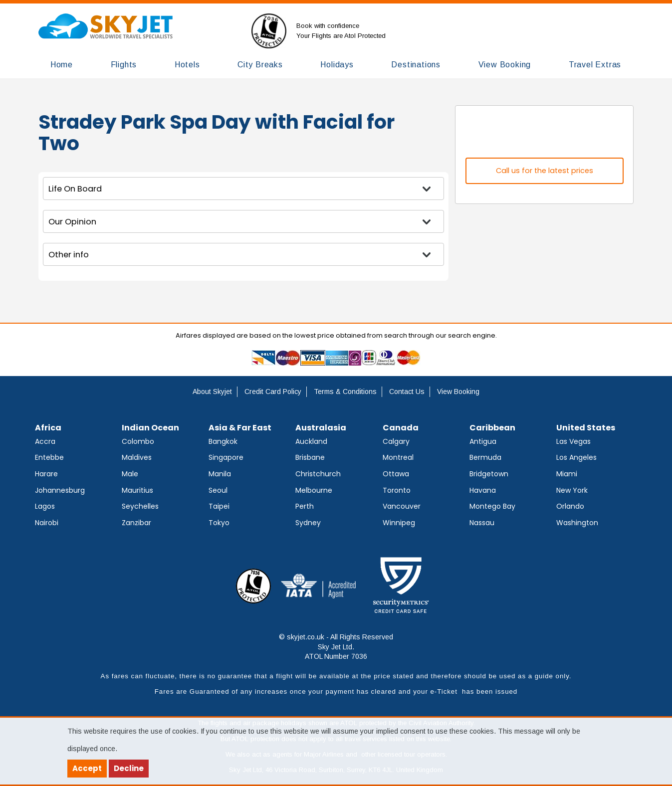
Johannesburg (60, 490)
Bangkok (223, 441)
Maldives (137, 457)
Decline (129, 768)
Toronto (397, 490)
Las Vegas (573, 441)
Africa (48, 428)
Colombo (138, 441)
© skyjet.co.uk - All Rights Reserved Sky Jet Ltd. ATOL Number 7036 (336, 647)
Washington (577, 523)
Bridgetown (489, 474)
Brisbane (310, 457)
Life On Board (75, 189)
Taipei (219, 506)
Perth (305, 506)
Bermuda (485, 457)
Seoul (218, 490)
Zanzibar (136, 523)
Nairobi (47, 523)
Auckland (311, 441)
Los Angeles (576, 457)
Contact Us (407, 392)
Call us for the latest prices (545, 171)
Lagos (45, 506)
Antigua (483, 441)
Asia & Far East (240, 428)
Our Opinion (72, 222)
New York (572, 490)
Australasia (321, 428)
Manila (220, 474)
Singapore (226, 457)
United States (586, 428)
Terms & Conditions (345, 392)
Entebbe (49, 457)
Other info (69, 255)
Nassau (482, 523)
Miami (567, 474)
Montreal (398, 457)
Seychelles (140, 506)
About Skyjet (212, 392)
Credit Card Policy (273, 392)
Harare (46, 474)
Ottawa (396, 474)
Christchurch (318, 474)
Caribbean (492, 428)
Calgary (396, 441)
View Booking (458, 392)
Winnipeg (399, 523)
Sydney (308, 523)
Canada (401, 428)
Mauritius (137, 490)
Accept (87, 768)
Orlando (570, 506)
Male (130, 474)
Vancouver (402, 506)
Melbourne (314, 490)
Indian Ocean (150, 428)
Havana (483, 490)
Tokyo (219, 523)
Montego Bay (492, 506)
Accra (45, 441)
